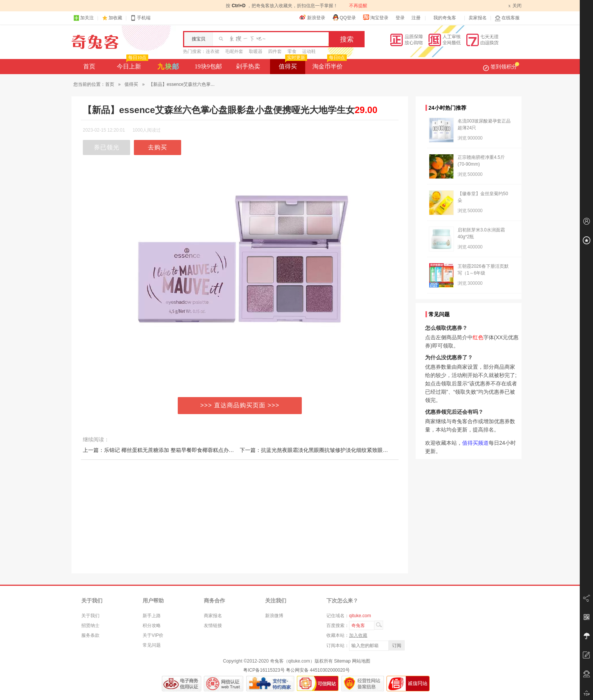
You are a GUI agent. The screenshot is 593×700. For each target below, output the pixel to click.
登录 (400, 18)
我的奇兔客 (445, 18)
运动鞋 (309, 51)
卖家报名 (478, 18)
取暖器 (256, 51)
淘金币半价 (329, 64)
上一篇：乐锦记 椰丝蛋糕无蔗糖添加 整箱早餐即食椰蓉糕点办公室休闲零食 (172, 450)
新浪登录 (312, 17)
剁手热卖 (248, 66)
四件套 (275, 51)
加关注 (84, 18)
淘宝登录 (376, 17)
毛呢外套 (234, 51)
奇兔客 (95, 42)
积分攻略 (152, 625)
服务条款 (90, 635)
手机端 (140, 18)
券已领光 (107, 147)
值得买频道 (475, 443)
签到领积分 (501, 67)
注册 (416, 18)
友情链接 (213, 625)
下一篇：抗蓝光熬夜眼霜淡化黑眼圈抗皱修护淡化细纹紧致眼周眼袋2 (321, 450)
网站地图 (361, 661)
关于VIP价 (153, 635)
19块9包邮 (208, 66)
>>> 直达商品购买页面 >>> (240, 405)
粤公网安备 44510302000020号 (318, 670)
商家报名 (213, 616)
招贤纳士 (90, 625)
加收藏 (115, 18)
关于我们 (90, 616)
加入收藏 (358, 635)
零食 (292, 51)
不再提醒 (358, 6)
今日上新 (132, 64)
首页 (89, 66)
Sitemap (342, 661)
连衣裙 (213, 51)
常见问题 (152, 645)
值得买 (292, 64)
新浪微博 (274, 616)
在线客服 (507, 18)
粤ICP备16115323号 (264, 670)
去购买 (158, 147)
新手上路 (152, 616)
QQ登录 (344, 17)
